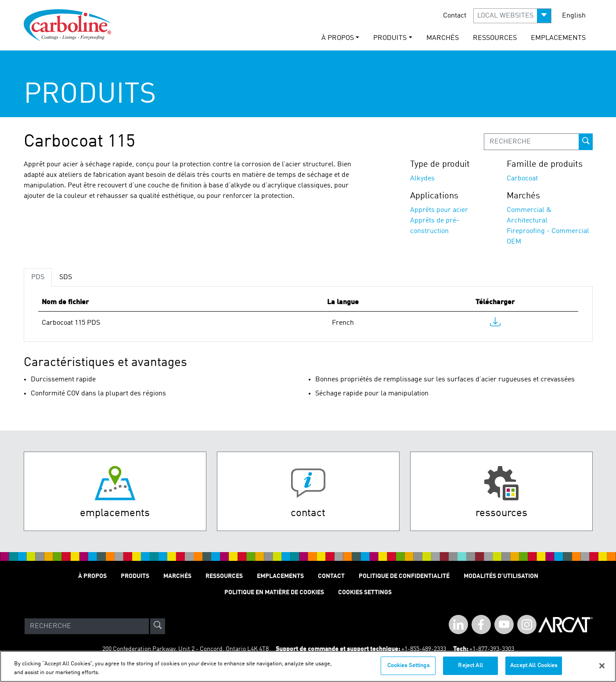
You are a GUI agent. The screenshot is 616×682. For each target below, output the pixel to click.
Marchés (443, 38)
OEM (514, 242)
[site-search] (158, 626)
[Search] (87, 626)
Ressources (495, 38)
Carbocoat (522, 179)
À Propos (92, 576)
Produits (135, 576)
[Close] (602, 666)
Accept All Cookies (534, 666)
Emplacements (558, 38)
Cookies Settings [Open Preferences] (365, 592)
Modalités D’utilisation (501, 576)
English (574, 16)
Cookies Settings (408, 666)
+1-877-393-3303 (492, 649)
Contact (455, 16)
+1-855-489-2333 (424, 649)
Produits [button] (390, 38)
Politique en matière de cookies (274, 592)
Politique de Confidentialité (404, 576)
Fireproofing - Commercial (548, 231)
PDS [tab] (38, 277)
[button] (512, 16)
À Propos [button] (338, 38)
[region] (308, 666)
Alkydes (422, 179)
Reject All (470, 666)
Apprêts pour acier (439, 210)
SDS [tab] (66, 277)
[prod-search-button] (586, 142)
